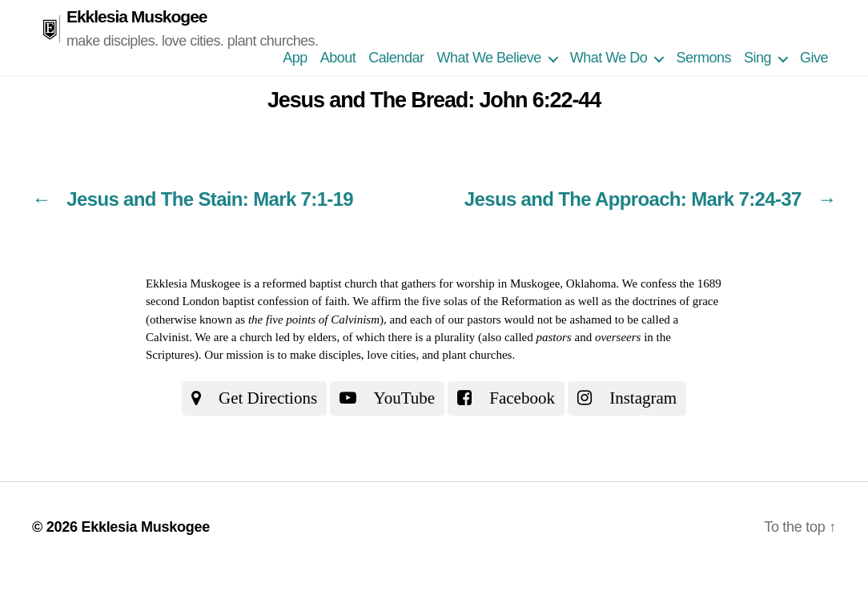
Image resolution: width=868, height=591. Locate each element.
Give (814, 58)
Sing (757, 58)
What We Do (609, 58)
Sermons (703, 58)
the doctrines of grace (667, 301)
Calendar (396, 58)
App (295, 58)
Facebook (506, 398)
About (338, 58)
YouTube (387, 398)
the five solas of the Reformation (483, 301)
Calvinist (167, 337)
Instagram (627, 398)
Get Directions (254, 398)
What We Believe (488, 58)
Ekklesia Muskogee (137, 16)
